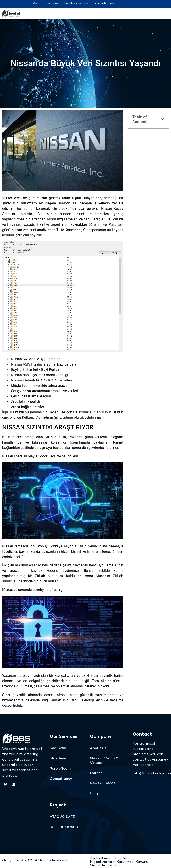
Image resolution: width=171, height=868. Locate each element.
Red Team (58, 748)
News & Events (103, 783)
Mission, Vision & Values (104, 761)
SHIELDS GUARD (64, 827)
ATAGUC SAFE (62, 817)
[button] (163, 119)
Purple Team (60, 769)
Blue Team (59, 759)
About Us (98, 748)
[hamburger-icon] (164, 13)
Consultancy (61, 779)
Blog (94, 794)
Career (96, 773)
